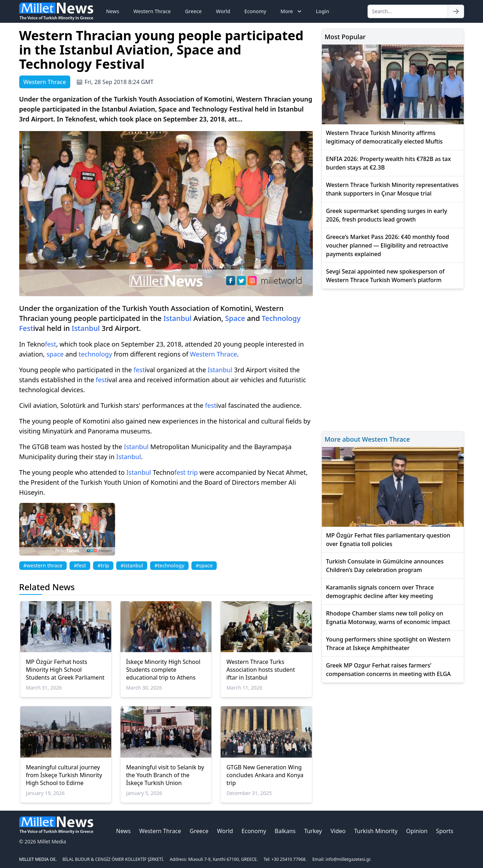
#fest (80, 565)
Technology (281, 318)
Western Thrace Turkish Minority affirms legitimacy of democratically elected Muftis (384, 137)
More (292, 11)
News (113, 11)
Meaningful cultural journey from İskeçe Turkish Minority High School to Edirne (64, 775)
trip (192, 472)
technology (95, 354)
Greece (193, 11)
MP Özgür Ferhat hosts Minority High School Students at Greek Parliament (65, 670)
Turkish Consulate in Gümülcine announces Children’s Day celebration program (385, 566)
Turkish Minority (376, 831)
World (223, 11)
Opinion (417, 831)
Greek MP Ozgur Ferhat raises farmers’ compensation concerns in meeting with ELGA (389, 670)
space (55, 354)
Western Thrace (152, 11)
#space (204, 565)
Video (338, 831)
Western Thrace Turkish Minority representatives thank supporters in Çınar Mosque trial (392, 189)
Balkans (285, 831)
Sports (445, 831)
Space (235, 318)
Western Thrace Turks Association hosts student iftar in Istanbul (261, 670)
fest (50, 344)
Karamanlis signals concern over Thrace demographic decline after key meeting (380, 592)
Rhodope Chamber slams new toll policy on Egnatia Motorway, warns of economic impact (388, 618)
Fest (26, 328)
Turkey (313, 831)
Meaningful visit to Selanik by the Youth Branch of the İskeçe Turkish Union (165, 775)
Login (322, 11)
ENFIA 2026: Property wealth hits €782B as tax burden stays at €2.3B (389, 163)
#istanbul (132, 565)
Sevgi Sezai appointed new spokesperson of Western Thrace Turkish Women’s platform (386, 276)
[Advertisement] (393, 359)
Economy (255, 11)
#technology (169, 565)
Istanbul (177, 318)
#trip (103, 565)
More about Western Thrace (368, 439)
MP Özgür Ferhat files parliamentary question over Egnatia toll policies (388, 540)
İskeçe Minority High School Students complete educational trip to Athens (163, 670)
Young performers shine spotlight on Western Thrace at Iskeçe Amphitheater (388, 644)
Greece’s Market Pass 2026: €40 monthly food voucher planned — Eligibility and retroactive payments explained (388, 245)
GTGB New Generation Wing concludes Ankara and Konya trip (265, 775)
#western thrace (43, 565)
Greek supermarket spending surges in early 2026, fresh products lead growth (387, 215)
